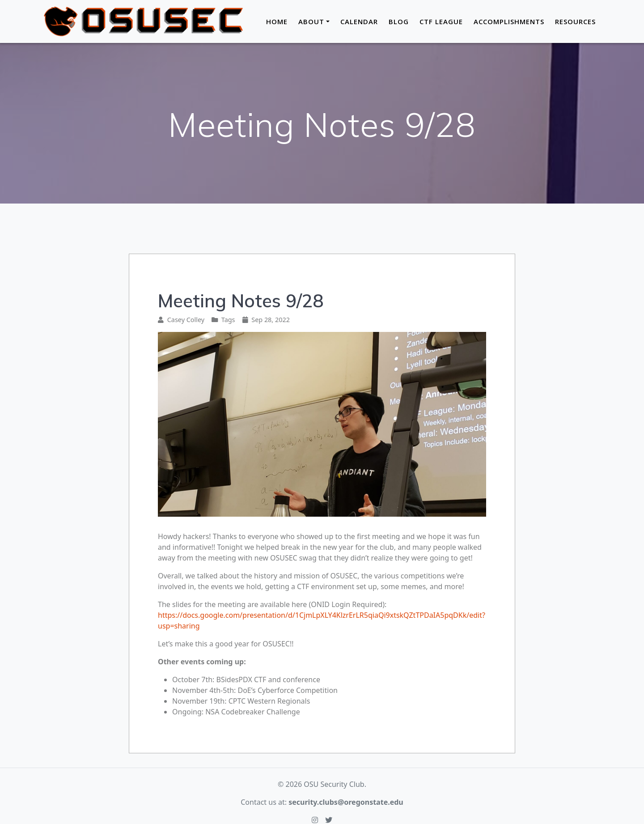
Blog (399, 21)
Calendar (359, 21)
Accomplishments (509, 21)
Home (277, 21)
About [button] (311, 21)
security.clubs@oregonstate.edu (346, 802)
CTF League (441, 21)
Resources (575, 21)
